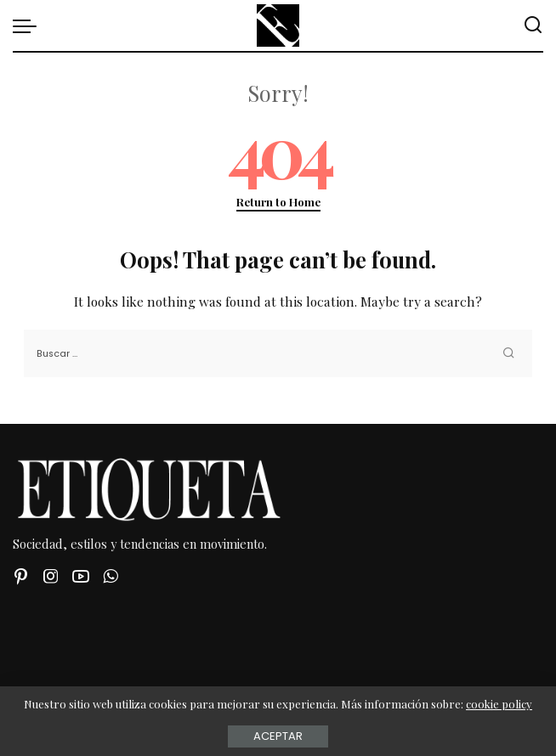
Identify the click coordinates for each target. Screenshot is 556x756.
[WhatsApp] (111, 576)
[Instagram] (51, 576)
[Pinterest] (21, 576)
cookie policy (499, 704)
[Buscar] (533, 25)
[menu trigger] (29, 25)
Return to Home (278, 202)
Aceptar (278, 736)
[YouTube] (81, 576)
